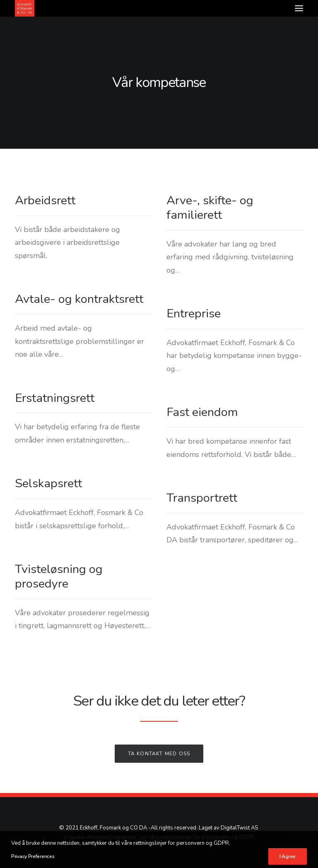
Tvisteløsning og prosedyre (59, 576)
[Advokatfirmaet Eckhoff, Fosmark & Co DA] (25, 8)
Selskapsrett (48, 483)
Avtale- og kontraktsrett (79, 299)
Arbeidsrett (45, 200)
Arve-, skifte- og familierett (210, 208)
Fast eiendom (202, 412)
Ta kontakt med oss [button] (159, 754)
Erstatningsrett (55, 398)
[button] (299, 8)
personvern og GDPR (228, 837)
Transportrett (202, 498)
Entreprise (194, 313)
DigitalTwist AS (239, 828)
